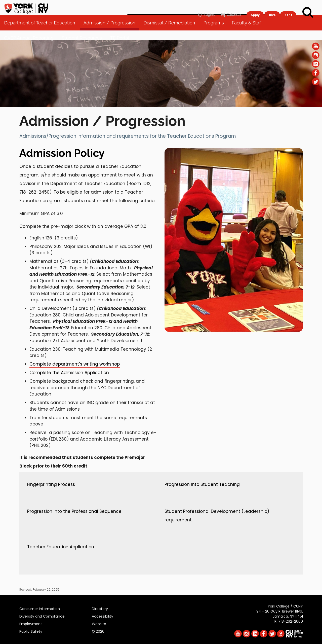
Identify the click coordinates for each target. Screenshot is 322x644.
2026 (98, 631)
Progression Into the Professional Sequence (74, 511)
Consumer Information (40, 608)
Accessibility (103, 616)
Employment (31, 623)
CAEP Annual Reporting (31, 48)
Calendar (231, 7)
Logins (206, 7)
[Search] (308, 13)
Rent (288, 7)
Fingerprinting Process (51, 484)
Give (272, 7)
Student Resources (84, 48)
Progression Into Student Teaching (202, 484)
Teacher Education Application (61, 547)
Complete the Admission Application (69, 373)
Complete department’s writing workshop (75, 364)
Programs (215, 33)
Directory (100, 608)
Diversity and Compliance (42, 616)
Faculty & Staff (249, 33)
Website (99, 623)
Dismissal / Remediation (171, 33)
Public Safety (31, 631)
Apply (255, 7)
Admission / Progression (111, 33)
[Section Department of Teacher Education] (161, 105)
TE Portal (122, 48)
